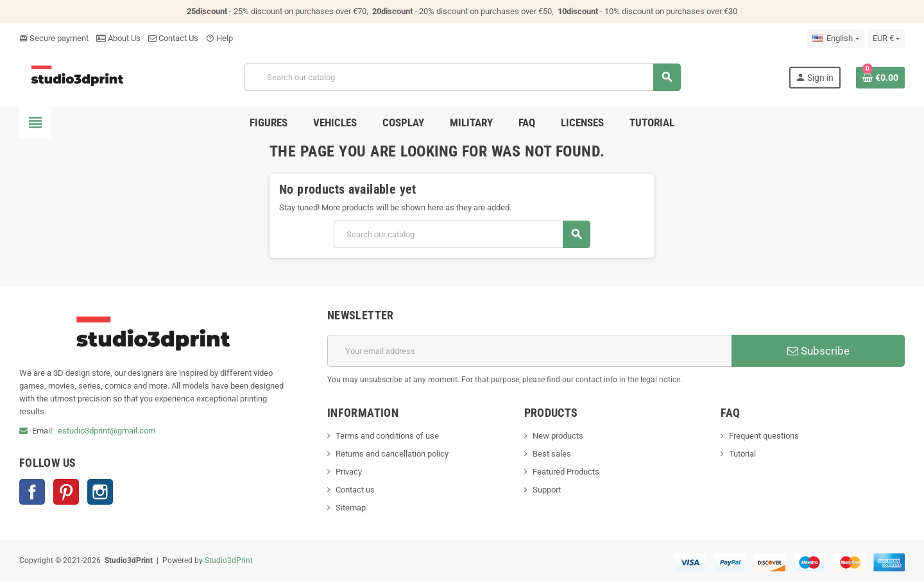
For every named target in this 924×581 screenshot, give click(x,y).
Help (219, 38)
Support (547, 490)
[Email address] (529, 351)
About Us (118, 38)
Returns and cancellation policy (392, 454)
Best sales (552, 454)
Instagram (100, 492)
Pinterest (66, 492)
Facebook (32, 492)
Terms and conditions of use (387, 436)
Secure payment (54, 38)
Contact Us (173, 38)
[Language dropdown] (835, 38)
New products (558, 436)
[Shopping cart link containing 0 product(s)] (880, 78)
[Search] (462, 77)
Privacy (349, 472)
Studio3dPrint (229, 560)
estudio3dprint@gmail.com (107, 431)
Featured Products (566, 472)
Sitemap (351, 508)
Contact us (355, 490)
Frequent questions (764, 436)
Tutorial (742, 454)
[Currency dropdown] (886, 38)
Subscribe (818, 351)
